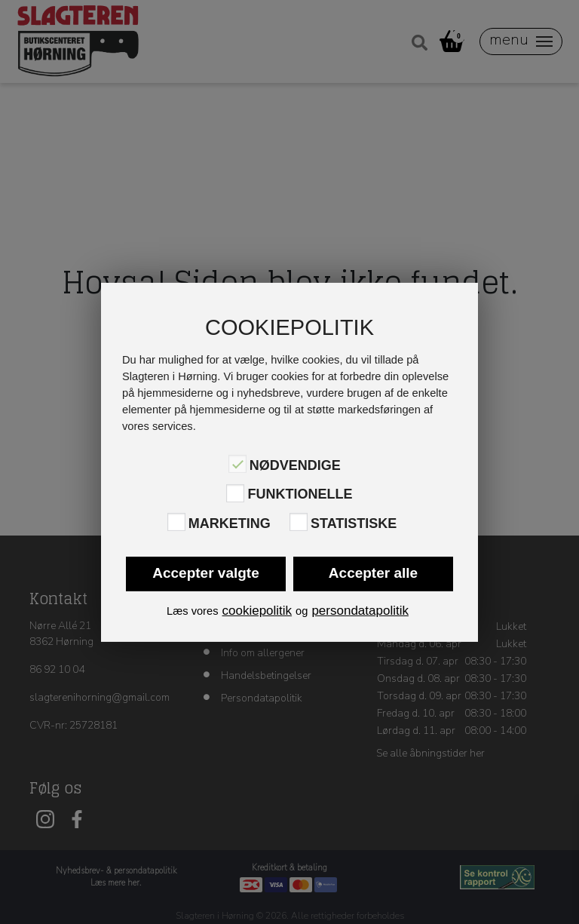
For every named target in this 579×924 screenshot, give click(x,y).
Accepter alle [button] (373, 573)
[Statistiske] (299, 522)
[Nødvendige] (237, 464)
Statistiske (354, 523)
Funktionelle (300, 494)
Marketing (230, 523)
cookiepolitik (257, 611)
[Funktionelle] (235, 493)
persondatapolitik (360, 611)
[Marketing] (176, 522)
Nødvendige (295, 465)
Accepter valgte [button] (206, 573)
